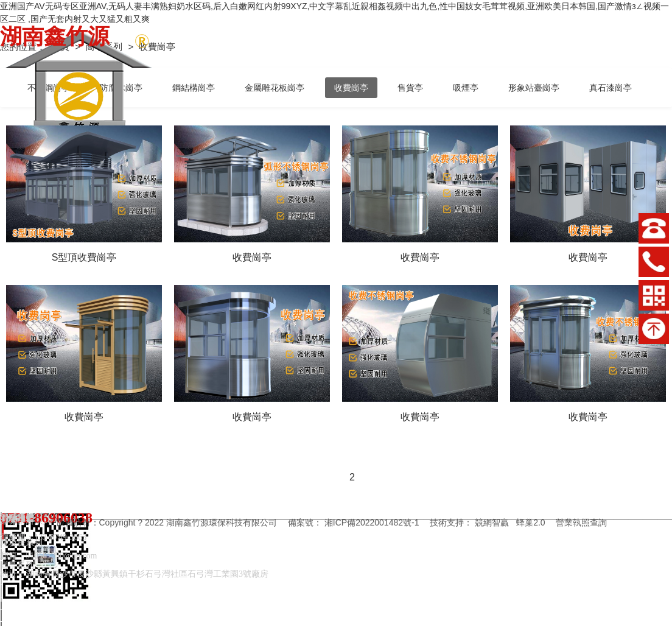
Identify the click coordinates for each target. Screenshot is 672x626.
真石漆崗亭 (611, 88)
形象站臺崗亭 (534, 88)
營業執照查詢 (581, 522)
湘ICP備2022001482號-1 (372, 522)
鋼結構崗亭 (194, 88)
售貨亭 (410, 88)
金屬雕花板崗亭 (275, 88)
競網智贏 (492, 522)
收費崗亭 (351, 88)
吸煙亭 (466, 88)
